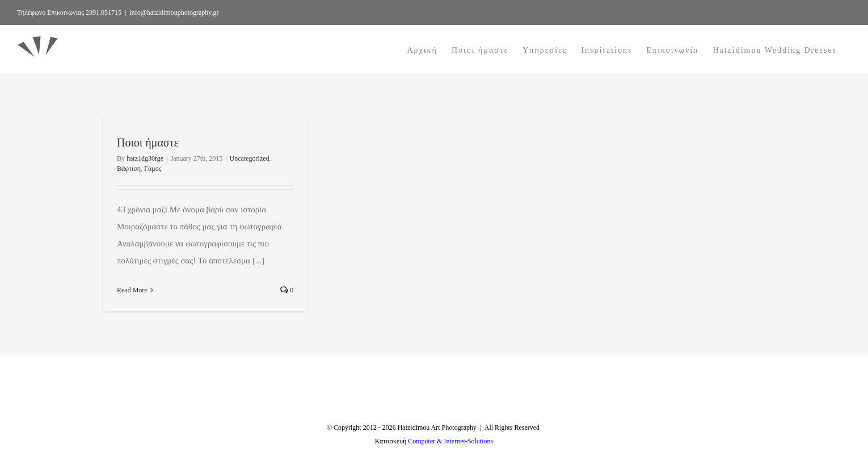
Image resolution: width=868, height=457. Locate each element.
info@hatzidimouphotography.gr (174, 12)
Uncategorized (250, 158)
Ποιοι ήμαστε (148, 142)
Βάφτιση (129, 169)
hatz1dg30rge (145, 158)
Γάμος (153, 169)
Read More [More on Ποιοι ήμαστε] (132, 290)
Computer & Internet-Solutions (450, 441)
